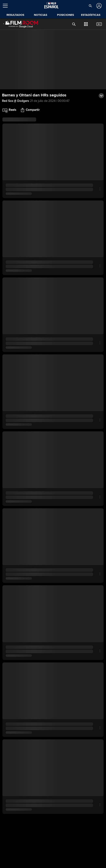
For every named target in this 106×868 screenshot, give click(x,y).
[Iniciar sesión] (99, 6)
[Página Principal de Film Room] (20, 24)
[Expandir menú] (7, 6)
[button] (90, 6)
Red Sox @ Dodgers (16, 101)
